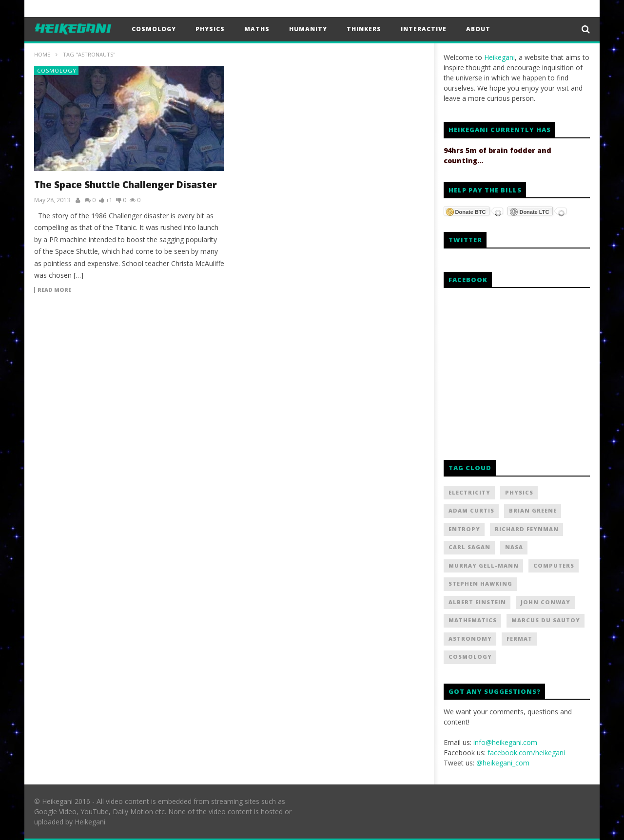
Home (42, 54)
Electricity (469, 492)
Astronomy (470, 639)
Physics (210, 29)
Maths (257, 29)
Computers (554, 565)
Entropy (464, 529)
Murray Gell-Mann (484, 565)
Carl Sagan (469, 547)
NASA (514, 547)
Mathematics (473, 620)
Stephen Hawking (480, 583)
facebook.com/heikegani (526, 753)
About (478, 29)
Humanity (308, 29)
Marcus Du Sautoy (546, 620)
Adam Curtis (471, 510)
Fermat (519, 639)
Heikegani (499, 57)
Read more (54, 290)
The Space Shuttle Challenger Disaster (126, 185)
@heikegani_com (503, 763)
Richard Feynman (527, 529)
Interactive (424, 29)
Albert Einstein (477, 602)
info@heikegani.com (505, 742)
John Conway (546, 602)
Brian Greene (533, 510)
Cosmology (154, 29)
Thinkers (364, 29)
